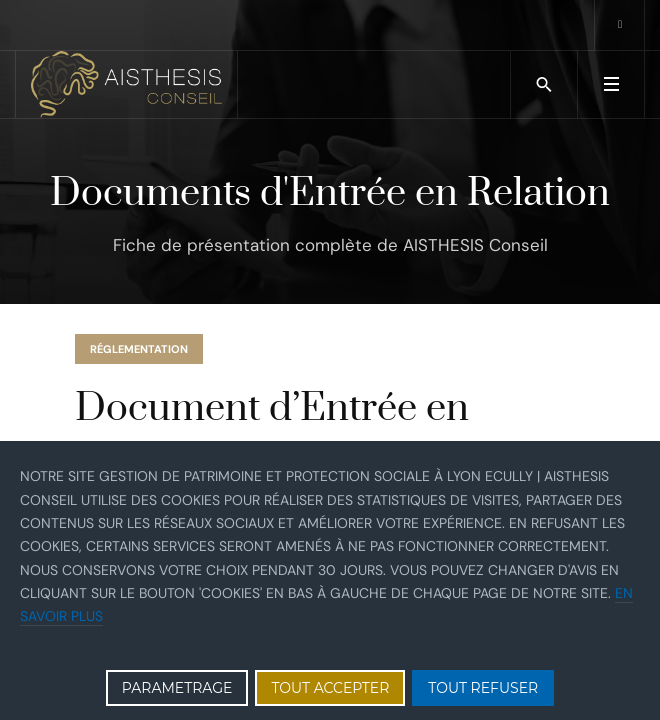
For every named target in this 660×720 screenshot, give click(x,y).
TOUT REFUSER (483, 688)
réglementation (139, 349)
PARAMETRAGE (177, 688)
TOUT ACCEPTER (330, 688)
